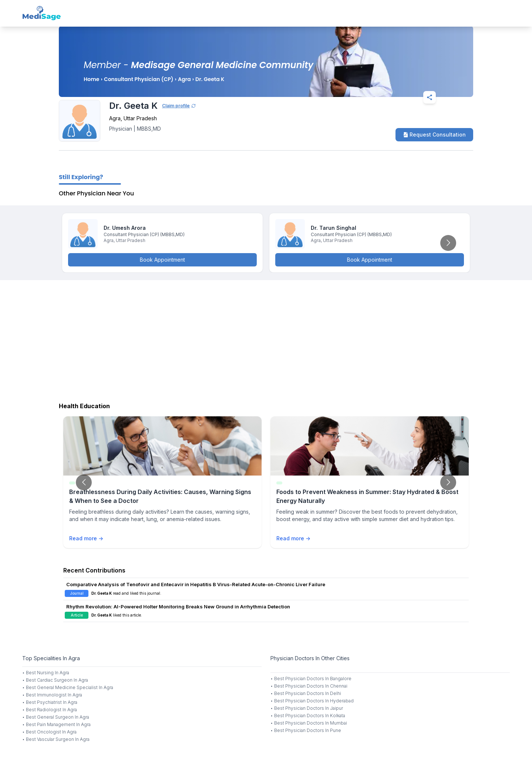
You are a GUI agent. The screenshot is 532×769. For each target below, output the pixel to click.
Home (91, 79)
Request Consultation (434, 135)
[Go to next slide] (448, 243)
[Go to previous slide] (84, 482)
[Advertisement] (266, 339)
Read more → (86, 538)
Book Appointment (162, 260)
